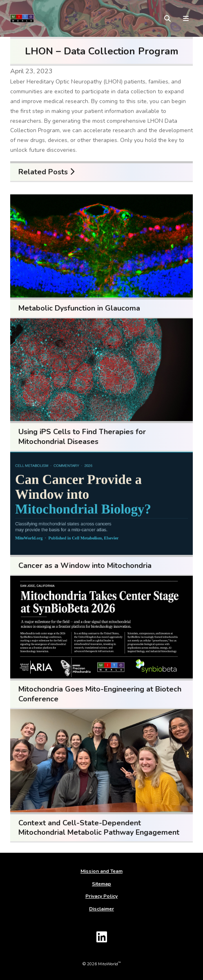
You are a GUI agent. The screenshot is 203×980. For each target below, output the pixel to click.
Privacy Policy (101, 896)
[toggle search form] (167, 18)
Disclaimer (101, 909)
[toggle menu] (186, 18)
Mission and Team (101, 871)
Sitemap (101, 884)
